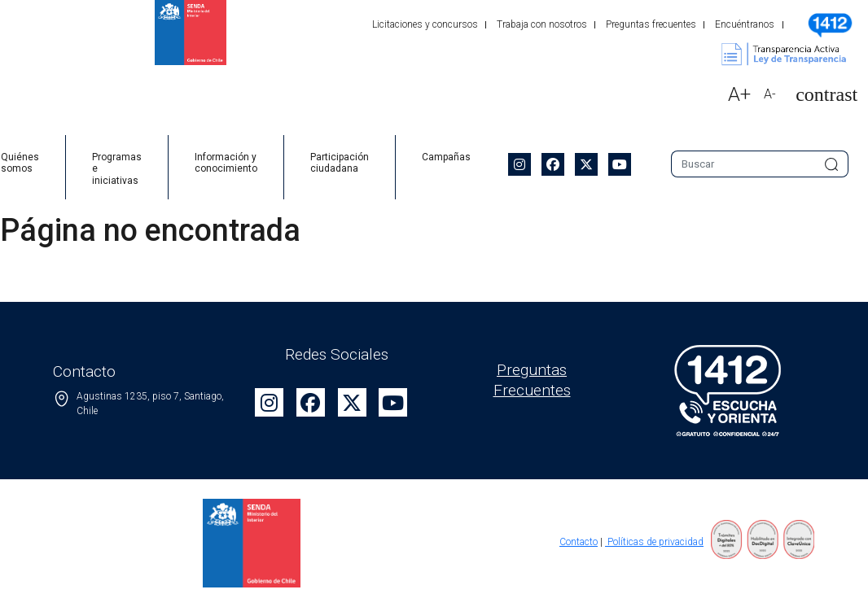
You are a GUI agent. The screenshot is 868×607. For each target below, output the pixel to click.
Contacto (579, 542)
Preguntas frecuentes (651, 24)
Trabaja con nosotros (542, 24)
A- (770, 94)
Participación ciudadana (340, 163)
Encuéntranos (745, 24)
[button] (820, 95)
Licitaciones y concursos (425, 24)
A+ (739, 94)
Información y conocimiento (226, 163)
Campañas (446, 157)
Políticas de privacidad (654, 542)
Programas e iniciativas (117, 169)
